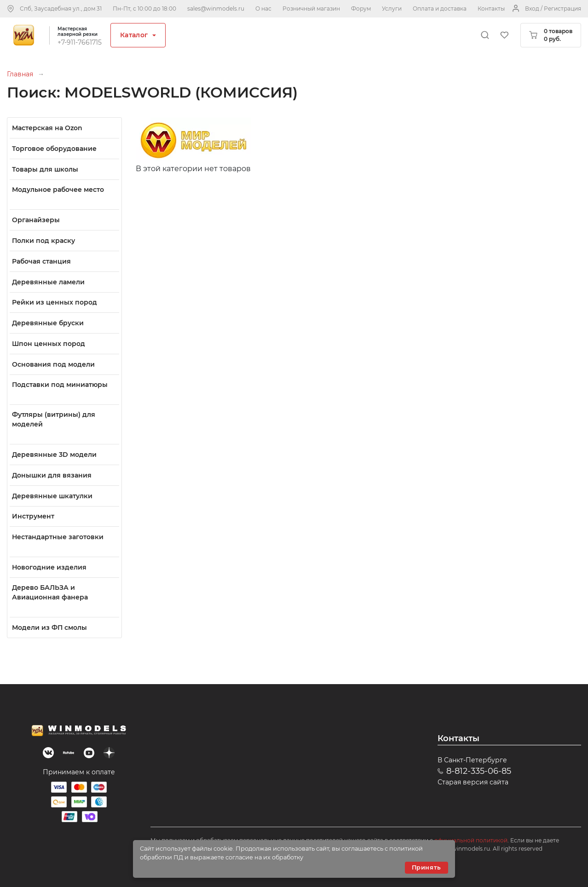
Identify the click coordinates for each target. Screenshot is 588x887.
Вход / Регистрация (553, 9)
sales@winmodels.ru (216, 9)
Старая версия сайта (473, 782)
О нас (263, 9)
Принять (427, 867)
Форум (361, 9)
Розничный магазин (311, 9)
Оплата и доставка (440, 9)
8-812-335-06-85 (479, 771)
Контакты (491, 9)
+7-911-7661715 (80, 42)
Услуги (392, 9)
